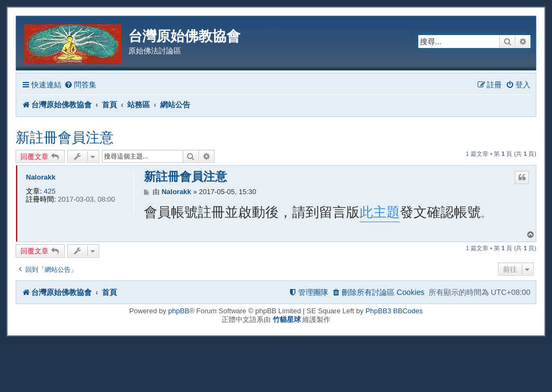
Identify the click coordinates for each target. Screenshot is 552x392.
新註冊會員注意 (65, 137)
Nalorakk (41, 177)
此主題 (380, 212)
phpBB (179, 311)
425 (50, 191)
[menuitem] (80, 85)
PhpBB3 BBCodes (394, 311)
